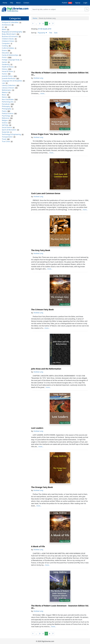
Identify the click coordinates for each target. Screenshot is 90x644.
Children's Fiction (8, 41)
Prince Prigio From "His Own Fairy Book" (50, 134)
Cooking (5, 46)
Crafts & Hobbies (8, 48)
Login (85, 3)
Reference (6, 118)
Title (51, 33)
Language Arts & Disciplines (12, 81)
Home (5, 3)
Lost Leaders (37, 428)
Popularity (42, 33)
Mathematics (7, 90)
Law (3, 83)
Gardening (6, 64)
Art (3, 27)
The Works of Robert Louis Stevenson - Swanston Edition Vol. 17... (60, 74)
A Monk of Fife (38, 546)
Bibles (4, 29)
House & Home (7, 71)
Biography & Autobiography (12, 32)
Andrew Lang (38, 78)
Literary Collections (9, 85)
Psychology (6, 116)
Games (4, 62)
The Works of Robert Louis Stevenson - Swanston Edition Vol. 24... (60, 607)
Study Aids (6, 132)
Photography (7, 109)
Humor (4, 74)
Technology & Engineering (11, 134)
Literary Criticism (8, 88)
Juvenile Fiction (7, 76)
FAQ (12, 3)
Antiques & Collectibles (10, 22)
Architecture (6, 25)
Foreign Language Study (11, 60)
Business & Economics (10, 36)
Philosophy (6, 106)
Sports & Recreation (9, 130)
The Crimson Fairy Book (42, 310)
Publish (67, 3)
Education (6, 53)
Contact (26, 3)
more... (43, 93)
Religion (5, 120)
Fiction (4, 57)
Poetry (4, 111)
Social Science (7, 127)
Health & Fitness (8, 67)
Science (5, 123)
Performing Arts (8, 102)
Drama (4, 50)
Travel (4, 139)
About (18, 3)
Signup (78, 3)
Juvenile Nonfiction (9, 78)
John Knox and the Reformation (46, 369)
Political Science (8, 113)
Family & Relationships (10, 55)
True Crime (6, 141)
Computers (6, 43)
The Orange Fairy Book (42, 487)
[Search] (58, 9)
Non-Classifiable (8, 99)
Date (56, 33)
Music (4, 95)
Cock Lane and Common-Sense (46, 193)
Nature (4, 97)
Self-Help (5, 125)
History (5, 69)
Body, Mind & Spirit (9, 34)
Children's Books (8, 39)
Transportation (7, 137)
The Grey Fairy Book (41, 250)
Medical (5, 92)
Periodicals (6, 104)
